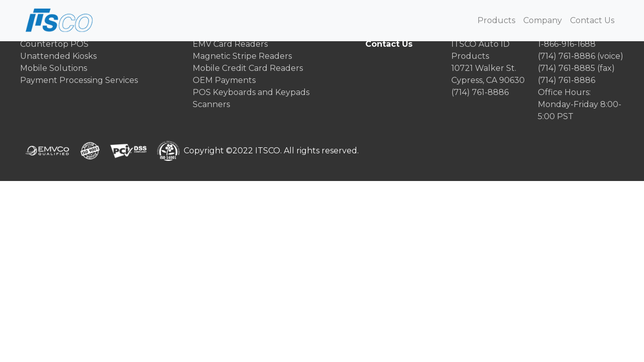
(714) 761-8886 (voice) (581, 56)
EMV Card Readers (230, 44)
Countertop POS (54, 44)
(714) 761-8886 (480, 92)
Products (496, 20)
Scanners (211, 104)
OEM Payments (224, 80)
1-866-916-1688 (567, 44)
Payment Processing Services (79, 80)
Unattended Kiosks (58, 56)
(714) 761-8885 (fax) (576, 68)
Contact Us (592, 20)
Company (543, 20)
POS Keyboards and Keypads (251, 92)
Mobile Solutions (54, 68)
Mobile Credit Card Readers (248, 68)
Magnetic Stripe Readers (242, 56)
